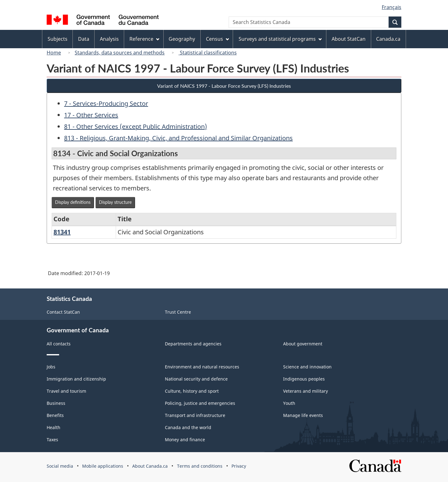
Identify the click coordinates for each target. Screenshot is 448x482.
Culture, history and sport (192, 391)
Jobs (51, 367)
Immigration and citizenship (76, 379)
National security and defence (196, 379)
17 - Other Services (91, 115)
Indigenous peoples (304, 379)
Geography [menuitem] (182, 39)
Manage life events (303, 415)
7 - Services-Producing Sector (106, 103)
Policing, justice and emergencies (200, 403)
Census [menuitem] (217, 39)
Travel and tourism (66, 391)
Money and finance (185, 440)
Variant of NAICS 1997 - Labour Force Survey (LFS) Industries (224, 86)
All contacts (59, 344)
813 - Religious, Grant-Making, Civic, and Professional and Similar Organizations (178, 138)
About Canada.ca (150, 466)
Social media (60, 466)
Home (54, 53)
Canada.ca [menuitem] (388, 39)
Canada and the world (188, 427)
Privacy (239, 466)
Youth (289, 403)
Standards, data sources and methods (120, 53)
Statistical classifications (208, 53)
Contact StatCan (63, 312)
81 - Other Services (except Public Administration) (135, 126)
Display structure (115, 202)
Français (392, 7)
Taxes (52, 440)
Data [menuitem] (84, 39)
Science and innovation (307, 367)
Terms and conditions (200, 466)
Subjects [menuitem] (58, 39)
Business (56, 403)
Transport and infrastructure (195, 415)
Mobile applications (103, 466)
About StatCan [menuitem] (349, 39)
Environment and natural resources (202, 367)
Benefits (55, 415)
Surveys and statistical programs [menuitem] (280, 39)
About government (303, 344)
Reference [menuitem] (144, 39)
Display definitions (73, 202)
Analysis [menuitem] (109, 39)
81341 (62, 232)
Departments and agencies (193, 344)
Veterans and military (306, 391)
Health (54, 427)
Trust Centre (178, 312)
